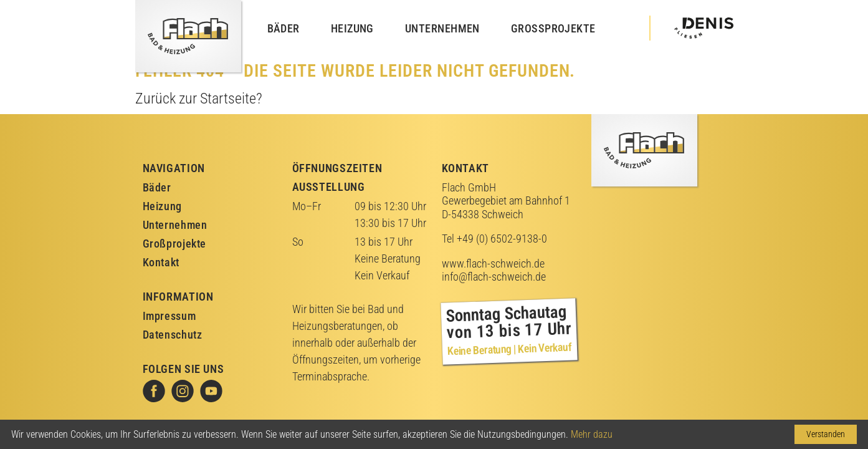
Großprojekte (553, 28)
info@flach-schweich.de (494, 277)
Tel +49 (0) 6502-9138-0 (494, 239)
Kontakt (161, 262)
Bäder (284, 28)
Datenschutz (173, 335)
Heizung (352, 28)
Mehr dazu (592, 434)
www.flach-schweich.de (493, 263)
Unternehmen (442, 28)
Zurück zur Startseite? (199, 99)
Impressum (169, 316)
